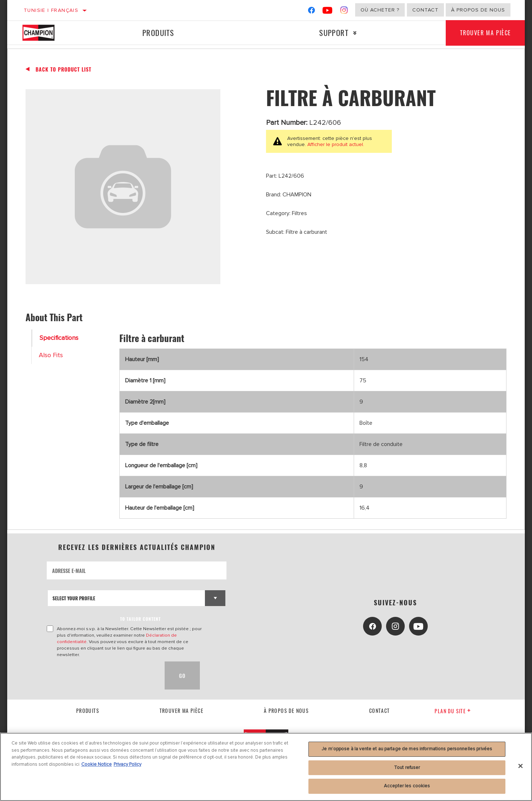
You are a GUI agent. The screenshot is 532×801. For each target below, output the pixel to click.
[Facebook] (311, 12)
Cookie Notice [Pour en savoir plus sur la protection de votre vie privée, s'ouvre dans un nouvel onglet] (97, 764)
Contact (425, 10)
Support (334, 33)
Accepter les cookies (407, 786)
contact (380, 711)
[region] (266, 767)
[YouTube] (328, 12)
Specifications (59, 338)
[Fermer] (520, 766)
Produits (158, 33)
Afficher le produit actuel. (335, 144)
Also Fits (51, 355)
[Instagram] (344, 12)
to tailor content (140, 619)
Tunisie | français (51, 10)
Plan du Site (453, 711)
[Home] (46, 33)
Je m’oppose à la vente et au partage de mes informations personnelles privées (407, 749)
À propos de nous (478, 10)
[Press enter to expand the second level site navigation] (355, 33)
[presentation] (101, 675)
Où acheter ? (380, 10)
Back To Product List (63, 69)
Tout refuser (407, 768)
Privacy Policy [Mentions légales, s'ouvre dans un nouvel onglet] (127, 764)
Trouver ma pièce (486, 33)
